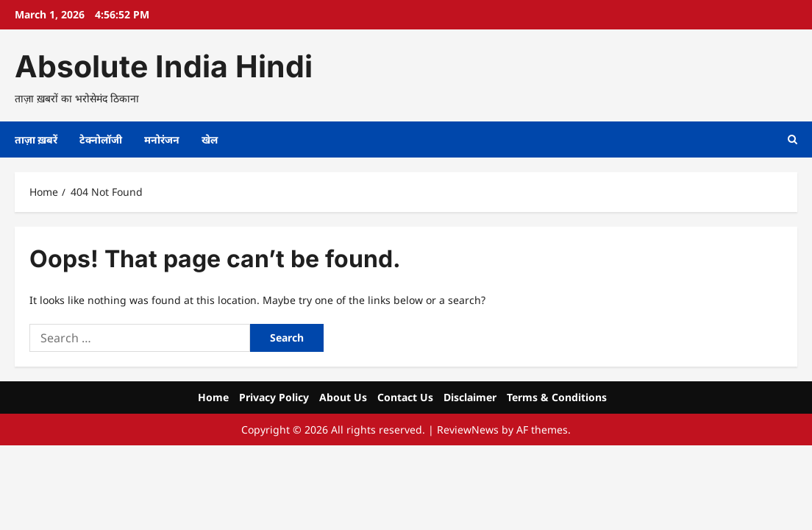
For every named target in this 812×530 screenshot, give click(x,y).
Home (213, 397)
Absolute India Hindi (164, 66)
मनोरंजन (162, 139)
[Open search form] (793, 139)
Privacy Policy (274, 397)
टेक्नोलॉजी (101, 139)
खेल (210, 139)
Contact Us (405, 397)
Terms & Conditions (557, 397)
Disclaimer (470, 397)
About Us (343, 397)
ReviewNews (468, 430)
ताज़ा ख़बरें (36, 139)
